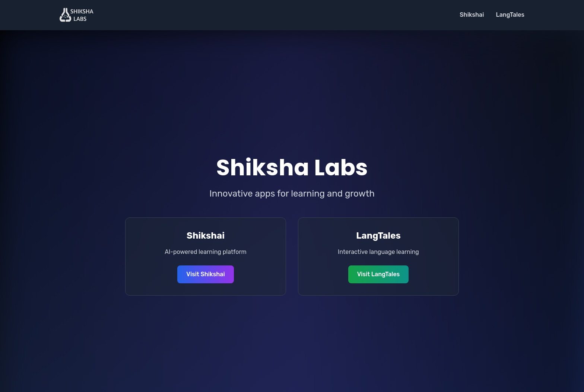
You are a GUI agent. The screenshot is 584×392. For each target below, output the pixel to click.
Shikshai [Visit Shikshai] (472, 15)
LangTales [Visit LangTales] (510, 15)
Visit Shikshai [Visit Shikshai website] (205, 274)
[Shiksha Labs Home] (77, 15)
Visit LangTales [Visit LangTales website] (379, 274)
